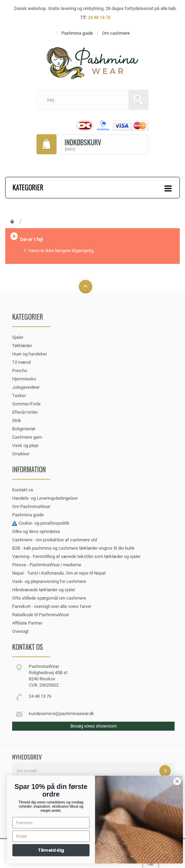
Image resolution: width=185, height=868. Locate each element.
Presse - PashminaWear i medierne (47, 565)
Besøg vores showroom (94, 726)
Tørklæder (22, 346)
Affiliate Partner (27, 623)
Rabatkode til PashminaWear (41, 615)
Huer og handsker (30, 354)
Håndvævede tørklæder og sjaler (44, 590)
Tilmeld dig (60, 850)
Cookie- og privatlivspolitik (44, 523)
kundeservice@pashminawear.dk (61, 714)
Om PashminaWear (31, 506)
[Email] (59, 836)
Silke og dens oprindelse (36, 531)
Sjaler (18, 337)
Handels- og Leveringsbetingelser (45, 498)
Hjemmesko (24, 379)
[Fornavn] (59, 823)
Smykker (21, 454)
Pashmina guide (28, 515)
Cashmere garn (27, 437)
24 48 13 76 (99, 18)
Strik (17, 420)
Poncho (20, 371)
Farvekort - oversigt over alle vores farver (52, 606)
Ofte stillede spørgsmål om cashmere (49, 598)
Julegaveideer (26, 387)
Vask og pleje (25, 445)
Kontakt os (23, 490)
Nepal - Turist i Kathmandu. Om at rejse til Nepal (59, 573)
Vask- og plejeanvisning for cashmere (49, 581)
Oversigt (20, 631)
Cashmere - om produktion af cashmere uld (54, 540)
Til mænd (21, 362)
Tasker (19, 396)
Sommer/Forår (26, 404)
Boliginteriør (24, 429)
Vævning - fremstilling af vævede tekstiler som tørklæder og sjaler (76, 556)
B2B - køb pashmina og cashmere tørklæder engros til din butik (73, 548)
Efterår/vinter (25, 412)
